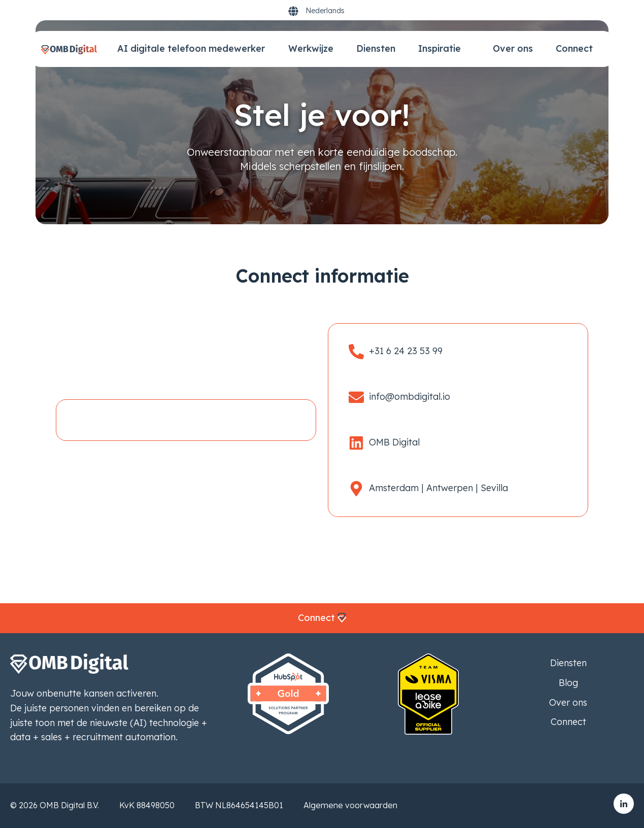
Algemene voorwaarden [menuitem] (350, 805)
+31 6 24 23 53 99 (406, 351)
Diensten (376, 48)
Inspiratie (441, 48)
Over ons (513, 48)
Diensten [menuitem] (568, 663)
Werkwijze (311, 48)
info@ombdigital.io (410, 396)
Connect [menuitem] (568, 722)
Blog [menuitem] (568, 683)
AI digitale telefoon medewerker (191, 48)
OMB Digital (394, 442)
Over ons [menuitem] (568, 702)
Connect (574, 48)
